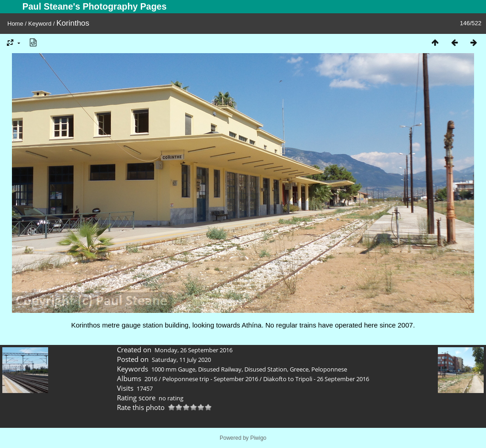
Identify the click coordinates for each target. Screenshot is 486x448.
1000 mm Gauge (173, 369)
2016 (151, 379)
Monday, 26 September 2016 (193, 350)
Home (15, 24)
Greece (299, 369)
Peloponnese (329, 369)
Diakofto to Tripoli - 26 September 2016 (316, 379)
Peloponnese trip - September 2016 (210, 379)
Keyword (40, 24)
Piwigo (258, 438)
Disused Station (266, 369)
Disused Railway (220, 369)
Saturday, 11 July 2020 (181, 360)
